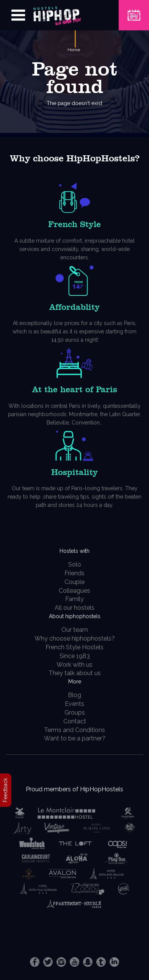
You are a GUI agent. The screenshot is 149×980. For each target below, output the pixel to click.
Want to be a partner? (75, 738)
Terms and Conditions (74, 730)
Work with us (74, 665)
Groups (75, 713)
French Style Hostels (74, 647)
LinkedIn (114, 962)
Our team (75, 630)
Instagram (61, 962)
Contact (75, 721)
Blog (74, 695)
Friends (74, 573)
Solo (75, 564)
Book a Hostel (134, 10)
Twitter (48, 962)
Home (74, 50)
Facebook (35, 962)
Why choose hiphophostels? (75, 638)
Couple (74, 582)
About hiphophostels (75, 616)
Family (74, 599)
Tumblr (101, 962)
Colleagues (74, 591)
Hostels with (74, 551)
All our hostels (74, 608)
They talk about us (75, 673)
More (75, 682)
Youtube (74, 962)
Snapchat (88, 962)
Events (74, 704)
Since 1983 (75, 656)
